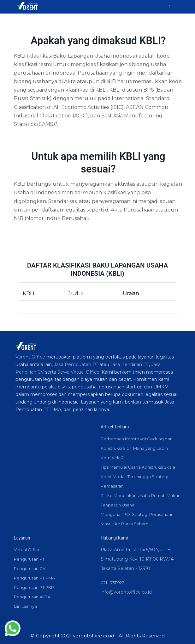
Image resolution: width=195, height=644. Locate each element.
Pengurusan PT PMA (34, 578)
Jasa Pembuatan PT (76, 364)
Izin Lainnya (25, 606)
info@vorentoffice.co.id (126, 592)
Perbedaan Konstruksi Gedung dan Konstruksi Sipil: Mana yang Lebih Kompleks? (137, 448)
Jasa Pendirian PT (130, 364)
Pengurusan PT (29, 559)
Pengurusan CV (30, 568)
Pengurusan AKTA (32, 597)
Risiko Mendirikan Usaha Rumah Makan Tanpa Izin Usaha (141, 500)
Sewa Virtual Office (78, 372)
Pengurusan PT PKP (34, 587)
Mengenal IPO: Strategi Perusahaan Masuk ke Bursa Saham (137, 519)
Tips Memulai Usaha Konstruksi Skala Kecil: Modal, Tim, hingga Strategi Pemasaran (138, 477)
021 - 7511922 (112, 583)
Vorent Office (30, 357)
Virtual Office (27, 550)
